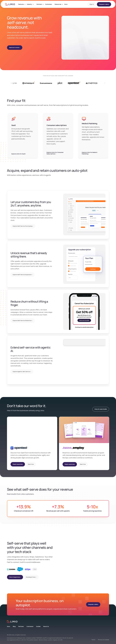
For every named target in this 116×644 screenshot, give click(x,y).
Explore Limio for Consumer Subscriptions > (55, 153)
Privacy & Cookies (104, 640)
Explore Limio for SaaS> (19, 154)
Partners (21, 627)
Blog (14, 627)
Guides (38, 627)
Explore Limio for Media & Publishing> (90, 153)
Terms (93, 640)
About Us (46, 627)
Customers (30, 627)
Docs (9, 627)
